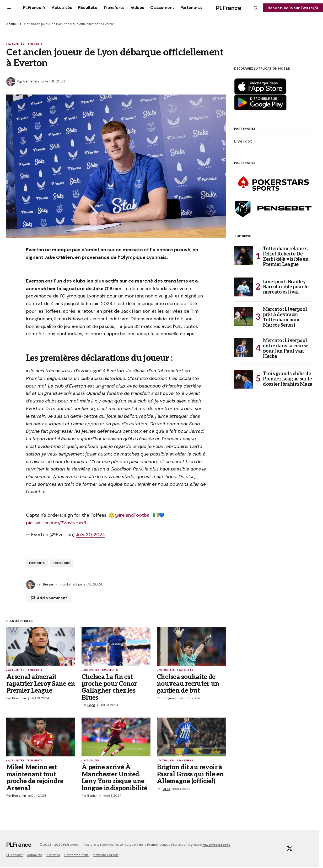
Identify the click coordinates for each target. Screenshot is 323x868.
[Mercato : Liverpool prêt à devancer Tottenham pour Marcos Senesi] (244, 316)
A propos (53, 855)
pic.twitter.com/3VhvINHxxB (56, 523)
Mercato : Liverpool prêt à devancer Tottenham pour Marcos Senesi (285, 317)
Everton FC (37, 563)
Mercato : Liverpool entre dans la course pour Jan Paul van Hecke (286, 349)
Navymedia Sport (216, 845)
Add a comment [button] (52, 598)
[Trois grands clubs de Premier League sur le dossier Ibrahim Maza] (244, 379)
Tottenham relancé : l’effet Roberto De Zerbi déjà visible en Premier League (286, 257)
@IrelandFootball (133, 515)
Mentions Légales (106, 855)
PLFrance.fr (15, 855)
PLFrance (228, 8)
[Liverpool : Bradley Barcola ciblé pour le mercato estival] (244, 287)
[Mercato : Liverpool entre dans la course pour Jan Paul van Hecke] (244, 348)
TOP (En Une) (62, 563)
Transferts (34, 44)
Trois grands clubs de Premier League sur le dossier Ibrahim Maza (288, 379)
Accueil (12, 24)
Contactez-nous (76, 855)
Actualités (16, 44)
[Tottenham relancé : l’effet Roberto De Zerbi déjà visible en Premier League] (244, 256)
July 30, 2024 (90, 535)
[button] (9, 8)
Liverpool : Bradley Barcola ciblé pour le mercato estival (286, 287)
